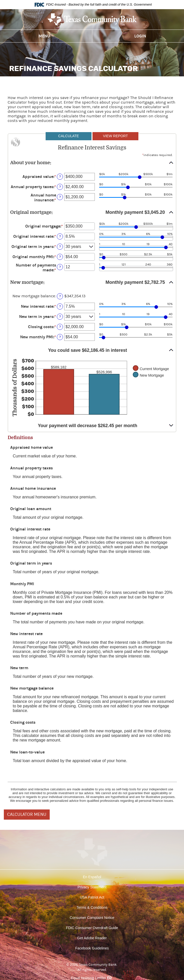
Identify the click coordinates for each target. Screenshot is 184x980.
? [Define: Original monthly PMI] (60, 257)
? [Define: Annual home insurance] (60, 197)
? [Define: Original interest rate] (60, 236)
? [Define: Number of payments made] (60, 267)
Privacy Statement (92, 887)
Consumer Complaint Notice (92, 918)
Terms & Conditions (92, 907)
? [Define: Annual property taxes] (60, 187)
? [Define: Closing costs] (60, 327)
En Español (92, 877)
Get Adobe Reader (92, 938)
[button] (92, 163)
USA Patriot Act (92, 897)
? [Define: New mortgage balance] (60, 296)
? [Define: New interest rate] (60, 306)
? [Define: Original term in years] (60, 247)
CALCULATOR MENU (27, 814)
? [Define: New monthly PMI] (60, 337)
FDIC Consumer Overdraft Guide (92, 928)
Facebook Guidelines (92, 948)
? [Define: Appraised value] (60, 177)
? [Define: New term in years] (60, 317)
